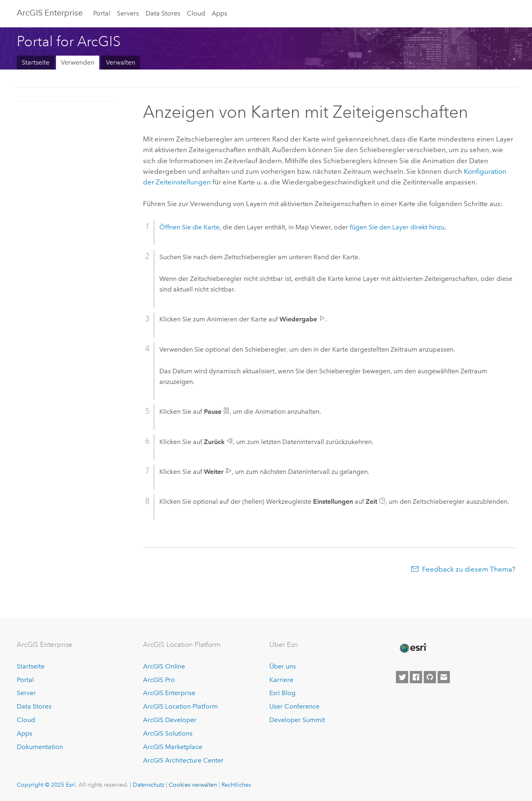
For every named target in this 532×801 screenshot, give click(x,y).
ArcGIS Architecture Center (183, 760)
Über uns (283, 666)
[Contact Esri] (444, 677)
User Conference (294, 706)
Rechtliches (236, 785)
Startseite (36, 62)
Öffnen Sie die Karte (189, 227)
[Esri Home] (413, 648)
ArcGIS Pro (159, 680)
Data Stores (163, 13)
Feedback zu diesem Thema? (469, 569)
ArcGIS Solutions (168, 733)
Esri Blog (282, 693)
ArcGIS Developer (170, 720)
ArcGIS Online (164, 666)
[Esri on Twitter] (402, 677)
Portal (102, 13)
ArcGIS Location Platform (180, 706)
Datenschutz (149, 785)
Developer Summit (297, 720)
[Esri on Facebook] (416, 677)
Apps (219, 13)
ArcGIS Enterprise (50, 13)
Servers (128, 13)
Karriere (281, 680)
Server (26, 693)
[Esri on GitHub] (430, 677)
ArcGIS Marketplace (173, 747)
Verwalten (121, 62)
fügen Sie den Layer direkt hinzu (397, 227)
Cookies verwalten (193, 785)
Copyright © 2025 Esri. (47, 785)
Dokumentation (40, 747)
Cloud (196, 13)
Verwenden (78, 62)
